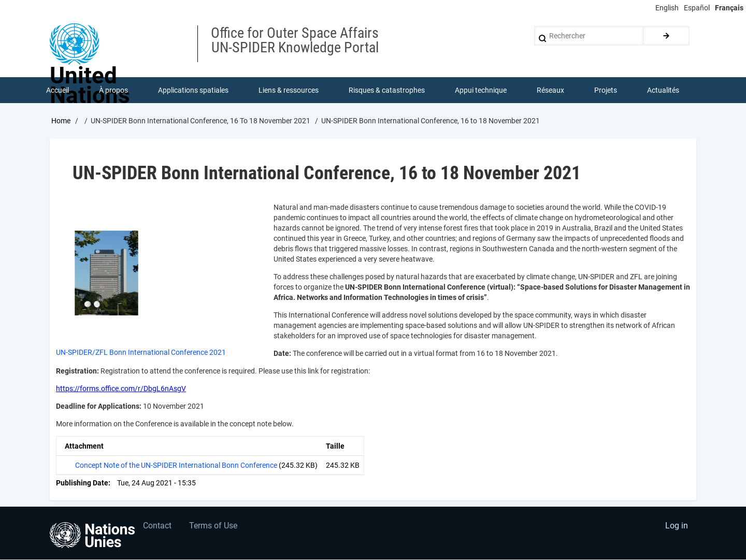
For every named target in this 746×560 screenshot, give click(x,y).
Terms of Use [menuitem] (214, 527)
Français (729, 8)
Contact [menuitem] (157, 527)
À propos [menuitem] (113, 90)
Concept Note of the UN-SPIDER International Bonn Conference (176, 465)
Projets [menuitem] (606, 90)
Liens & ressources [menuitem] (289, 90)
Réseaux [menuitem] (550, 90)
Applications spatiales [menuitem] (193, 90)
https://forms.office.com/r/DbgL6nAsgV (121, 389)
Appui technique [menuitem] (481, 90)
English (667, 8)
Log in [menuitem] (677, 527)
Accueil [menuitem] (58, 90)
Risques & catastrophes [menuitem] (387, 90)
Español (697, 8)
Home (61, 121)
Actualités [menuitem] (663, 90)
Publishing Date (82, 483)
